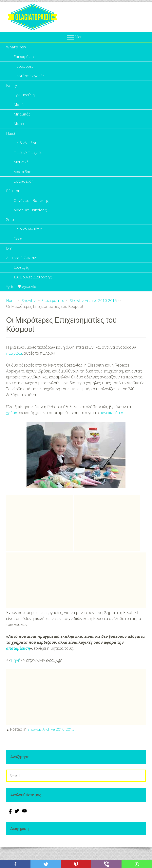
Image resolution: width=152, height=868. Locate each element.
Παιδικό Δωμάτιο (29, 240)
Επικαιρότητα (26, 57)
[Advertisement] (39, 537)
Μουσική (21, 169)
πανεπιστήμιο (112, 427)
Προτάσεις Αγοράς (30, 78)
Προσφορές (24, 68)
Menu (80, 37)
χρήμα (12, 427)
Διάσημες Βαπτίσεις (31, 219)
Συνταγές (22, 280)
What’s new (16, 47)
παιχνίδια (15, 367)
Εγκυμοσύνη (25, 98)
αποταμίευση (19, 662)
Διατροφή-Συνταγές (24, 270)
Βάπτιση (13, 199)
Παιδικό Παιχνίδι (29, 159)
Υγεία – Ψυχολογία (22, 300)
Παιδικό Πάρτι (26, 149)
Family (12, 88)
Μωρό (19, 128)
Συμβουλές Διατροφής (34, 290)
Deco (18, 250)
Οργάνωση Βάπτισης (32, 209)
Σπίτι (10, 230)
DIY (9, 260)
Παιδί (11, 138)
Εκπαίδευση (24, 189)
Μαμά (19, 108)
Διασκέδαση (24, 179)
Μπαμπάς (22, 118)
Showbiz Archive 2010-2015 (51, 743)
